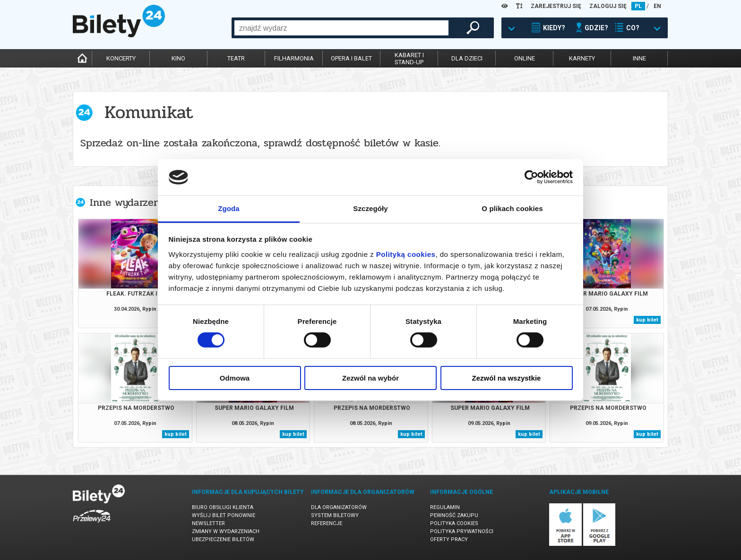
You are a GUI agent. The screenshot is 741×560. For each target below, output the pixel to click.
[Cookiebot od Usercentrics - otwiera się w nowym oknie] (531, 177)
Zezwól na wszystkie (507, 378)
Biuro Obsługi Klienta (223, 507)
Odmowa (235, 378)
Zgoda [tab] (229, 208)
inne (639, 58)
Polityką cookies (406, 254)
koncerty (121, 58)
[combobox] (341, 28)
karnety (582, 58)
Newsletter (208, 523)
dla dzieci (467, 58)
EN (657, 6)
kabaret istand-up (409, 59)
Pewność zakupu (454, 515)
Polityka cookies (454, 523)
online (525, 58)
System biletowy (335, 515)
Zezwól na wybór (370, 378)
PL (638, 6)
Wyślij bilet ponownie (224, 515)
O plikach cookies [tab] (512, 208)
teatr (236, 58)
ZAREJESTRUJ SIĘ (556, 6)
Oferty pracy (449, 539)
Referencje (327, 523)
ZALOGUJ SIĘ (608, 6)
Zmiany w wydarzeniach (226, 531)
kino (178, 58)
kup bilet (647, 320)
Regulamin (445, 507)
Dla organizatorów (339, 507)
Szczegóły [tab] (370, 208)
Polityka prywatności (462, 531)
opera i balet (351, 58)
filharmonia (294, 58)
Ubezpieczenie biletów (223, 539)
